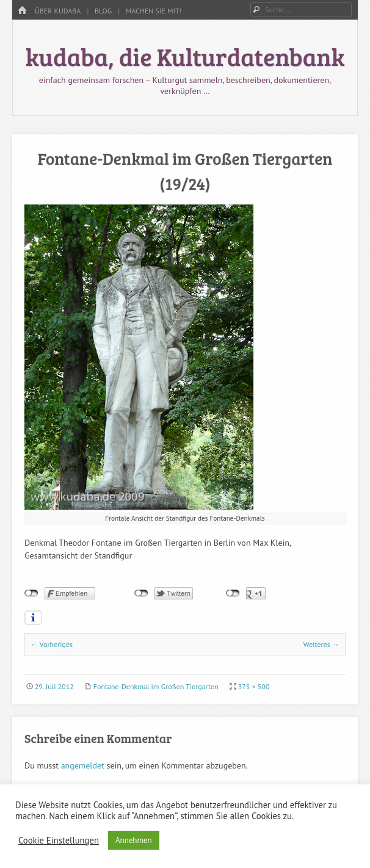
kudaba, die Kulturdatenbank (185, 56)
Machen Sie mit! (154, 11)
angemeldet (83, 765)
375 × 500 (254, 686)
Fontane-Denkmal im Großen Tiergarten (156, 686)
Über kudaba (58, 11)
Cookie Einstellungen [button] (59, 841)
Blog (103, 11)
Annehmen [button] (134, 840)
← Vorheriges (52, 644)
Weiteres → (321, 644)
